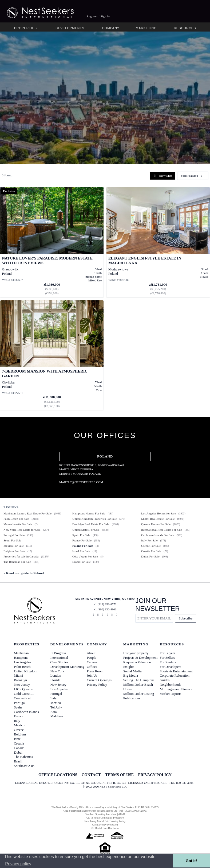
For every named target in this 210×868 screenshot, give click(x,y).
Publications (132, 698)
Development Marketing (67, 667)
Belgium (20, 734)
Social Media (132, 671)
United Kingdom (26, 671)
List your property (136, 653)
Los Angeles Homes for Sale (159, 513)
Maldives (57, 716)
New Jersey (22, 685)
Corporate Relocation (175, 675)
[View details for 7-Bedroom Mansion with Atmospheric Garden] (52, 355)
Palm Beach (22, 667)
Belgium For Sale (14, 551)
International (59, 658)
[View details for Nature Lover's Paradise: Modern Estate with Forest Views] (52, 242)
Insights (129, 667)
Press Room (95, 671)
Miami (19, 675)
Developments (70, 28)
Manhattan (21, 653)
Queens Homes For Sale (156, 524)
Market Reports (170, 694)
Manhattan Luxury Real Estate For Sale (27, 513)
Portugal (20, 703)
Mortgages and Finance (176, 689)
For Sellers (167, 658)
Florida (56, 680)
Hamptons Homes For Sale (89, 513)
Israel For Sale (81, 551)
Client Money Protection (105, 825)
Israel (18, 739)
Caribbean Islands (26, 712)
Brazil (18, 761)
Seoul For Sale (12, 540)
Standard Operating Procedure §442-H (105, 814)
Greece (19, 730)
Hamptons (21, 658)
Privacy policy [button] (18, 864)
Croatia (19, 743)
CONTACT (91, 775)
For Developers (170, 667)
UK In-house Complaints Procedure (105, 818)
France (19, 716)
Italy (17, 721)
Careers (92, 662)
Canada (19, 748)
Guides (165, 680)
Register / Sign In (98, 16)
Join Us (92, 675)
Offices (92, 667)
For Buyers (167, 653)
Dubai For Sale (150, 556)
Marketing (146, 28)
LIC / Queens (23, 689)
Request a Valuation (137, 662)
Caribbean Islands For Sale (158, 535)
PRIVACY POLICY (155, 775)
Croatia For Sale (151, 551)
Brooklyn (20, 680)
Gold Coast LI (24, 694)
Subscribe (186, 618)
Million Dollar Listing (139, 694)
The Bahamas (23, 757)
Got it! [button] (191, 861)
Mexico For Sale (14, 546)
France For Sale (82, 540)
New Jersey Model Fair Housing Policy (105, 821)
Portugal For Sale (14, 535)
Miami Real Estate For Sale (158, 519)
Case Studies (59, 662)
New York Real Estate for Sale (22, 530)
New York (58, 671)
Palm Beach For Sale (16, 519)
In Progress (58, 653)
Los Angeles (23, 662)
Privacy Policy (97, 685)
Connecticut (22, 698)
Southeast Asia (24, 766)
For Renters (168, 662)
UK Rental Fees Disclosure (105, 828)
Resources (185, 28)
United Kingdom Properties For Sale (95, 519)
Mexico (19, 725)
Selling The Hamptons (139, 680)
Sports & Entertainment (176, 671)
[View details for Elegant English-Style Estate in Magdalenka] (158, 242)
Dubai (18, 752)
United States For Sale (86, 530)
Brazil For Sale (82, 562)
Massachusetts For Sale (18, 524)
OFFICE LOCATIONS (58, 775)
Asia (54, 712)
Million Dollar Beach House (138, 687)
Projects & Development (140, 658)
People (91, 658)
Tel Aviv (56, 707)
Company (111, 28)
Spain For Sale (81, 535)
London (56, 675)
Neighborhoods (170, 685)
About (91, 653)
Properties (25, 28)
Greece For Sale (151, 546)
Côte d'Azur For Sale (85, 556)
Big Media (131, 675)
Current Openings (99, 680)
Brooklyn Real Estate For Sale (91, 524)
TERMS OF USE (119, 775)
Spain (18, 707)
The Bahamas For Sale (17, 562)
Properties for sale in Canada (21, 556)
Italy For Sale (149, 540)
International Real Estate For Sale (162, 530)
